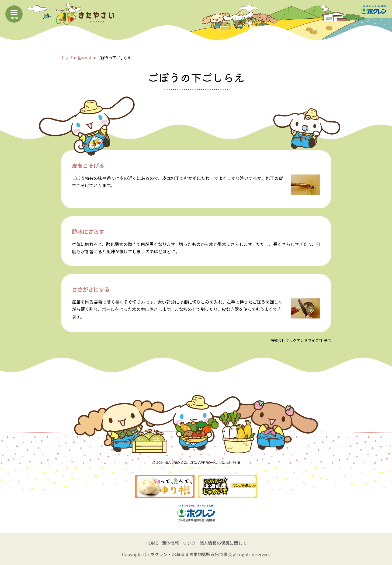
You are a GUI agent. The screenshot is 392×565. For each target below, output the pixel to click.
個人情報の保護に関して (223, 543)
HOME (152, 543)
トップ (67, 58)
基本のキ (85, 58)
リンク (189, 543)
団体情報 (170, 543)
